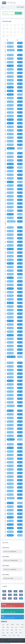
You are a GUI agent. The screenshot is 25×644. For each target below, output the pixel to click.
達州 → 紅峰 (20, 193)
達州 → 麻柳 (20, 296)
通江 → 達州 (10, 411)
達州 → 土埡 (20, 414)
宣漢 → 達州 (10, 448)
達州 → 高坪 (20, 157)
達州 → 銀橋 (20, 477)
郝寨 (16, 633)
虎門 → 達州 (10, 214)
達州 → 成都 (20, 87)
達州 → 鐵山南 (21, 406)
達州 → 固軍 (20, 178)
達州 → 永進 (20, 480)
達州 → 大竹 (20, 112)
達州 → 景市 (20, 235)
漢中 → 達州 (10, 182)
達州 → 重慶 (20, 91)
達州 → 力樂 (20, 271)
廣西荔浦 (4, 635)
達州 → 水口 (20, 399)
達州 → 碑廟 (20, 73)
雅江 (7, 630)
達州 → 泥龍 (20, 332)
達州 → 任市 (20, 374)
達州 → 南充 (20, 317)
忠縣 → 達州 (10, 517)
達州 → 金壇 (20, 242)
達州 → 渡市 (20, 127)
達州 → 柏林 (20, 47)
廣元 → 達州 (10, 168)
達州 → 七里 (20, 353)
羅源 (7, 627)
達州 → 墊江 (20, 120)
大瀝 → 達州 (10, 94)
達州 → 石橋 (20, 384)
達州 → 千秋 (20, 346)
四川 (4, 595)
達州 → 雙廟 (20, 395)
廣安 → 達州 (10, 164)
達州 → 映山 (20, 473)
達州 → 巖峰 (20, 451)
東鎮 (3, 627)
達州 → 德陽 (20, 116)
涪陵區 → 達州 (11, 148)
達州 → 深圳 (20, 381)
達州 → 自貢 (20, 528)
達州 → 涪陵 (20, 145)
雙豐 (11, 630)
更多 (21, 598)
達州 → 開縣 (20, 253)
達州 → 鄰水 (20, 274)
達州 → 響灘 (20, 436)
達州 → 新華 (20, 444)
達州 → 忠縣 (20, 517)
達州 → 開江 (20, 249)
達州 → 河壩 (20, 185)
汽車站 (2, 640)
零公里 (17, 624)
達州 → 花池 (20, 200)
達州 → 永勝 (20, 484)
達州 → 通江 (20, 411)
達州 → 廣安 (20, 164)
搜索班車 (18, 13)
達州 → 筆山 (20, 80)
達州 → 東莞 (20, 123)
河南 (15, 595)
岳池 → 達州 (10, 503)
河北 (10, 595)
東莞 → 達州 (10, 123)
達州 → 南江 (20, 321)
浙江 (10, 591)
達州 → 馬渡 (20, 292)
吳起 (3, 633)
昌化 (3, 624)
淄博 (20, 633)
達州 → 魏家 (20, 429)
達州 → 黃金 (20, 203)
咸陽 (17, 635)
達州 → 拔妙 (20, 59)
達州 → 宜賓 (20, 459)
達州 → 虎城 (20, 207)
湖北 (10, 598)
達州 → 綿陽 (20, 303)
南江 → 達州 (10, 321)
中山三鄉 (21, 627)
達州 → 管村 (20, 160)
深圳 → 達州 (10, 381)
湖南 (15, 598)
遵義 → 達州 (10, 535)
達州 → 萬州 (20, 425)
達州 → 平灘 (20, 339)
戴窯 (7, 624)
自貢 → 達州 (10, 528)
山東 (21, 591)
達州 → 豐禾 (20, 138)
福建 (21, 595)
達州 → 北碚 (20, 69)
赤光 (20, 630)
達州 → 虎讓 (20, 218)
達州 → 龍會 (20, 281)
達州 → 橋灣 (20, 350)
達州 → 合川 (20, 189)
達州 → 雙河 (20, 392)
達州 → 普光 (20, 342)
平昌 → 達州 (10, 335)
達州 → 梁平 (20, 263)
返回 (2, 7)
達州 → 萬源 (20, 421)
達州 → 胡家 (20, 211)
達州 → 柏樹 (20, 55)
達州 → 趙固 (20, 510)
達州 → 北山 (20, 77)
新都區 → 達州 (11, 439)
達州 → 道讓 (20, 98)
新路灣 (12, 624)
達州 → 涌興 (20, 487)
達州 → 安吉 (20, 43)
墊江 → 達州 (10, 120)
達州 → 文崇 (20, 432)
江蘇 (15, 591)
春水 (16, 627)
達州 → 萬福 (20, 418)
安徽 (4, 598)
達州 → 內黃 (20, 324)
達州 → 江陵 (20, 227)
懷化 (13, 635)
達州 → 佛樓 (20, 141)
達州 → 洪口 (20, 196)
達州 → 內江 (20, 328)
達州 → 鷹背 (20, 469)
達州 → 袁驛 (20, 495)
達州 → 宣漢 (20, 448)
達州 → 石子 (20, 388)
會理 (3, 630)
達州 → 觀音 (20, 171)
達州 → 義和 (20, 462)
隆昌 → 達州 (10, 278)
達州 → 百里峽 (21, 50)
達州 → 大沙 (20, 102)
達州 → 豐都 (20, 134)
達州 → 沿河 (20, 455)
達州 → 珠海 (20, 524)
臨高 (11, 633)
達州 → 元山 (20, 491)
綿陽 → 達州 (10, 303)
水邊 (11, 627)
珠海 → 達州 (10, 524)
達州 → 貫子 (20, 175)
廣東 (4, 591)
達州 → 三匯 (20, 377)
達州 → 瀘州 (20, 289)
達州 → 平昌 (20, 335)
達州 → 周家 (20, 521)
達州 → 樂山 (20, 260)
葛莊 (7, 633)
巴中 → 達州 (10, 66)
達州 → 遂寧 (20, 402)
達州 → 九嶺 (20, 245)
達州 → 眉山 (20, 299)
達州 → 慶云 (20, 366)
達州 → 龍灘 (20, 285)
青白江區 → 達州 (11, 357)
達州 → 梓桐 (20, 532)
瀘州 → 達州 (10, 289)
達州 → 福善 (20, 153)
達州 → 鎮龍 (20, 514)
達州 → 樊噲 (20, 130)
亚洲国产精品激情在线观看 (5, 643)
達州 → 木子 (20, 310)
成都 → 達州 (10, 87)
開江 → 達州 (10, 249)
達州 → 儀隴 (20, 466)
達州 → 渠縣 (20, 370)
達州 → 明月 (20, 306)
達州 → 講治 (20, 231)
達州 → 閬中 (20, 267)
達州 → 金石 (20, 238)
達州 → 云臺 (20, 507)
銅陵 (22, 624)
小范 (9, 635)
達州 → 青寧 (20, 363)
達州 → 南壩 (20, 314)
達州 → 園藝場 (21, 498)
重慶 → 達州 (10, 91)
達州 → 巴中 (20, 66)
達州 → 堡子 (20, 62)
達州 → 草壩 (20, 84)
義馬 (16, 630)
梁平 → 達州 (10, 263)
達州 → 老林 (20, 256)
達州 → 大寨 (20, 109)
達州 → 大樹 (20, 105)
